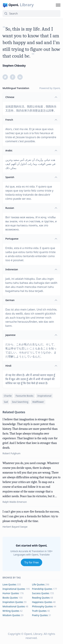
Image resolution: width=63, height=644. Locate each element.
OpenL (57, 88)
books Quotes (10, 598)
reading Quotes (41, 598)
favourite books (25, 396)
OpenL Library (33, 634)
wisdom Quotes (11, 615)
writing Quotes (11, 611)
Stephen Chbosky (14, 66)
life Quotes (38, 584)
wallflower (38, 402)
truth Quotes (39, 611)
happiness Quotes (42, 602)
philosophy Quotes (43, 606)
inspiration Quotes (13, 602)
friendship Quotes (42, 589)
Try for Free (32, 562)
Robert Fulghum (12, 453)
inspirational (44, 396)
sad (6, 402)
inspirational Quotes (14, 589)
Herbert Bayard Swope (15, 527)
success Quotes (41, 593)
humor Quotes (11, 593)
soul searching (20, 402)
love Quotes (9, 584)
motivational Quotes (14, 606)
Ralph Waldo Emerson (15, 502)
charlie (8, 396)
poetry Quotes (40, 615)
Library (27, 5)
